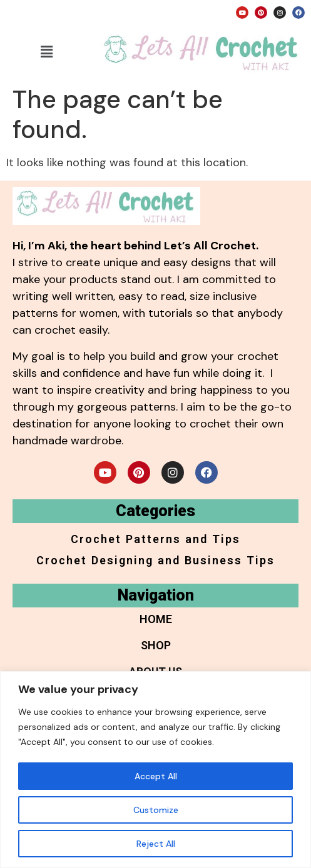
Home (156, 619)
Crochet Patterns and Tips (155, 539)
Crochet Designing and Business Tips (155, 560)
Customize (156, 810)
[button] (46, 52)
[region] (155, 770)
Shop (156, 645)
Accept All (156, 776)
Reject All (156, 844)
